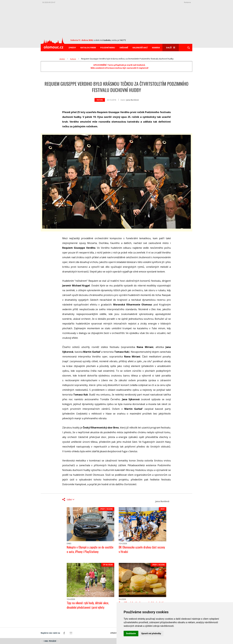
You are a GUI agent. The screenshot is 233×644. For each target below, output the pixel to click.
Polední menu (108, 48)
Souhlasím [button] (131, 633)
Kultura (73, 59)
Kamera (156, 48)
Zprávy (72, 48)
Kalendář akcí (140, 48)
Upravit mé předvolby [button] (151, 633)
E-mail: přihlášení (50, 641)
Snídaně (124, 48)
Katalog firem (88, 48)
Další (171, 48)
